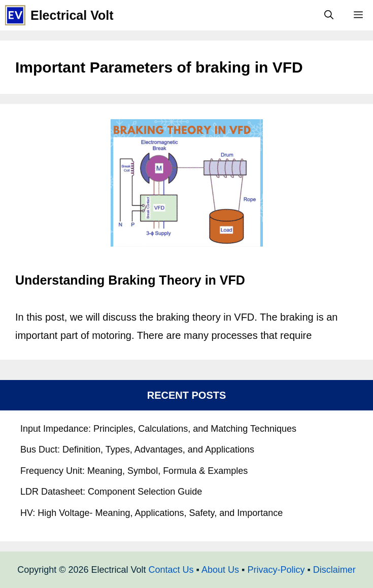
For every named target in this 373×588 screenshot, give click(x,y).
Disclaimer (334, 570)
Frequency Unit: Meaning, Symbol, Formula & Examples (134, 471)
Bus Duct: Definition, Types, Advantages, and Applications (137, 449)
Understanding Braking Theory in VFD (130, 280)
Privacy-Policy (276, 570)
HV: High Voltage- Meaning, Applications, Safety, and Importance (151, 513)
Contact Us (171, 570)
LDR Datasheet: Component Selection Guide (111, 492)
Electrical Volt (72, 15)
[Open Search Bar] (329, 15)
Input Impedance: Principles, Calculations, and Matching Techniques (158, 429)
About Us (220, 570)
